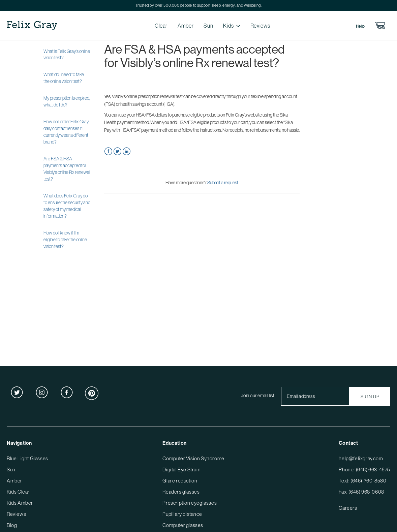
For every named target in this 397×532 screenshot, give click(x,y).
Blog (12, 525)
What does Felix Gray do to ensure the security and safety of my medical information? (67, 206)
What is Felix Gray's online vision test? (67, 55)
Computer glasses (183, 525)
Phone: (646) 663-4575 (364, 470)
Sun (208, 26)
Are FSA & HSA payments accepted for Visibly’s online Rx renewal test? (67, 169)
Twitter (117, 151)
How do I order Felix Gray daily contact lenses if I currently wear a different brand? (66, 132)
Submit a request (223, 183)
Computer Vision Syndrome (193, 458)
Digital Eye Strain (181, 470)
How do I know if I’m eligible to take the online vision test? (65, 240)
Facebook (108, 151)
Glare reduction (180, 481)
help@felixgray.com (361, 458)
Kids (228, 26)
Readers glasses (181, 492)
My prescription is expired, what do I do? (67, 101)
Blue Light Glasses (27, 458)
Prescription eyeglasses (190, 503)
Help (360, 26)
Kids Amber (20, 503)
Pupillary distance (182, 514)
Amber (186, 26)
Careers (348, 508)
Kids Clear (18, 492)
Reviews (260, 26)
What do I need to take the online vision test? (64, 78)
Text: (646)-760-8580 (362, 481)
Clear (161, 26)
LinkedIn (127, 151)
